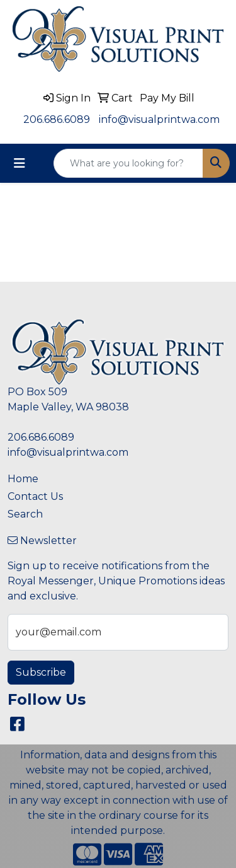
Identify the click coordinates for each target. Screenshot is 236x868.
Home (23, 479)
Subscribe (41, 672)
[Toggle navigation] (20, 163)
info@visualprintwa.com (159, 119)
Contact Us (35, 496)
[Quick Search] (128, 163)
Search (25, 514)
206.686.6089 (57, 119)
